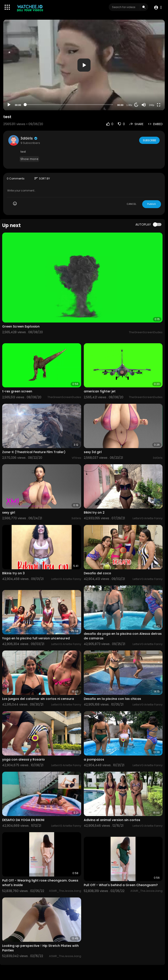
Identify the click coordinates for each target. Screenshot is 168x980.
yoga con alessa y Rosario (24, 759)
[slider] (69, 105)
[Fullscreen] (159, 105)
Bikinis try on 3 (13, 573)
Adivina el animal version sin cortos (112, 820)
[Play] (9, 105)
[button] (158, 7)
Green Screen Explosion (21, 326)
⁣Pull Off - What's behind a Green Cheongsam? (121, 885)
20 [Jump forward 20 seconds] (136, 105)
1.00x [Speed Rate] (129, 105)
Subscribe (149, 140)
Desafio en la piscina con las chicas (112, 699)
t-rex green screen (17, 391)
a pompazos (94, 759)
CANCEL (131, 204)
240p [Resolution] (152, 105)
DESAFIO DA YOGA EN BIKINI (23, 820)
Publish (152, 204)
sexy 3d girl (93, 452)
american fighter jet (100, 391)
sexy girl (9, 512)
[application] (84, 65)
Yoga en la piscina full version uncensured (36, 638)
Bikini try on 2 (94, 512)
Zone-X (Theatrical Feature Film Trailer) (34, 452)
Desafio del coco (97, 573)
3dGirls (29, 138)
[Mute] (144, 105)
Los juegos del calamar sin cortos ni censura (38, 699)
